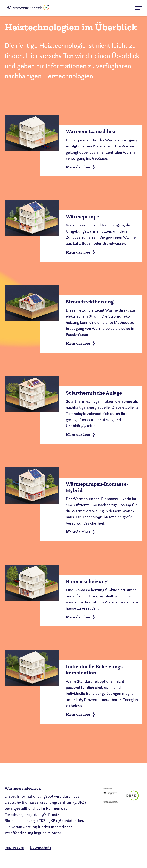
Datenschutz (41, 848)
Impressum (14, 848)
